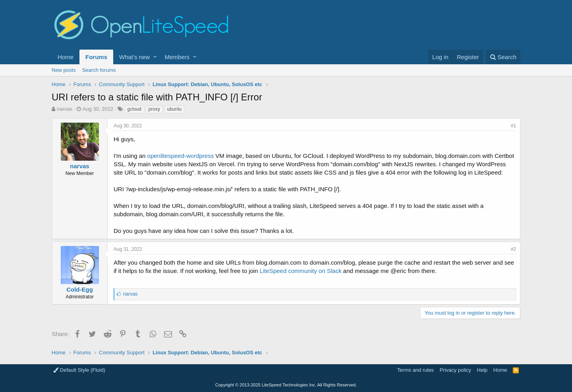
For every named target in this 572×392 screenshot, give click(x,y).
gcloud (134, 109)
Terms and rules (415, 370)
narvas (65, 109)
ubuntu (175, 109)
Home (66, 57)
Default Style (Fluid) (79, 370)
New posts (64, 70)
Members (177, 57)
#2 (513, 249)
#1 (513, 126)
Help (482, 370)
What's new (134, 57)
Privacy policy (455, 370)
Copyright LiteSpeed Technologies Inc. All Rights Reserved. (286, 385)
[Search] (503, 57)
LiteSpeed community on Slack (301, 271)
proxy (154, 109)
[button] (155, 57)
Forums (96, 57)
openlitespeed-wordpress (181, 156)
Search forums (99, 70)
